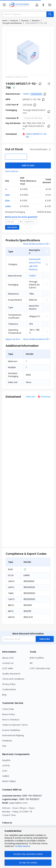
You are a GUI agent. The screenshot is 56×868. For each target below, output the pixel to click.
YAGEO (26, 94)
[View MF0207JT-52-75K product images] (28, 53)
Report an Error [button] (13, 339)
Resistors (36, 21)
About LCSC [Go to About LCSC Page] (8, 658)
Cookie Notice (22, 846)
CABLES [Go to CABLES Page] (6, 776)
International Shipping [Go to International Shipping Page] (13, 735)
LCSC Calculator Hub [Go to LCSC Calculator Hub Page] (40, 668)
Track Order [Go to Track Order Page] (8, 709)
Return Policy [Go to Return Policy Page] (9, 714)
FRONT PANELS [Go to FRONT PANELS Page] (9, 781)
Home (5, 21)
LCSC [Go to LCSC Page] (5, 771)
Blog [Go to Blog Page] (4, 695)
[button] (4, 5)
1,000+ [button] (8, 206)
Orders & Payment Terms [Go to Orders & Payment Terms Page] (15, 725)
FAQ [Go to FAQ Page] (4, 746)
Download (44, 397)
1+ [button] (6, 189)
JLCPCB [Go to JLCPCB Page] (6, 766)
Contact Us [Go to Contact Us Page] (8, 663)
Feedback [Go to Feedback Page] (7, 741)
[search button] (50, 14)
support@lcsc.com (18, 803)
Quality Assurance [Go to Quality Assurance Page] (11, 674)
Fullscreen (31, 397)
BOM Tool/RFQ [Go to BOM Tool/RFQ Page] (37, 658)
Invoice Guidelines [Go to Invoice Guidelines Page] (11, 730)
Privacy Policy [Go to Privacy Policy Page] (9, 684)
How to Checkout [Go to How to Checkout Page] (11, 720)
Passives (25, 21)
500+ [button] (8, 201)
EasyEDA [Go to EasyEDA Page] (6, 760)
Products (14, 21)
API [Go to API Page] (31, 663)
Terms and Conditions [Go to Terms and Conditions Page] (13, 679)
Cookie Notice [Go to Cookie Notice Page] (9, 689)
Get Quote (12, 227)
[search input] (23, 14)
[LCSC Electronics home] (19, 5)
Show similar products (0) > (37, 244)
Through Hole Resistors (12, 23)
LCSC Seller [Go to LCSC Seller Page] (8, 668)
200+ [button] (8, 195)
